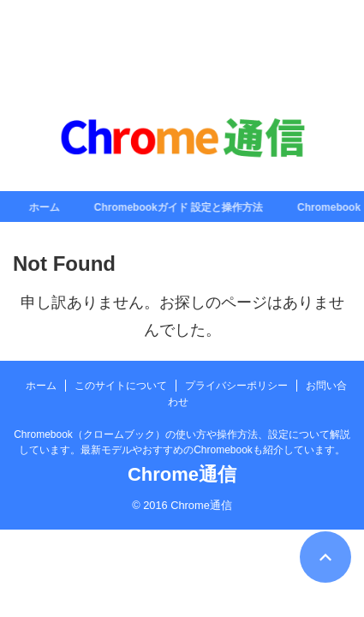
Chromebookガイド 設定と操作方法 (181, 207)
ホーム (47, 207)
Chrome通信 (182, 474)
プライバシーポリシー (236, 386)
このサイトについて (121, 386)
